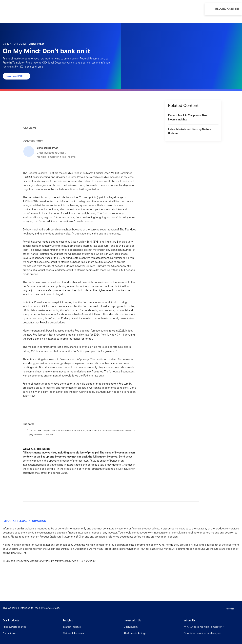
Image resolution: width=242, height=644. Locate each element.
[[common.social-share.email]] (42, 483)
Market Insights (72, 627)
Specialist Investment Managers (203, 633)
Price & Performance (14, 627)
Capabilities (9, 633)
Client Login (131, 627)
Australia (230, 609)
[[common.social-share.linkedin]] (31, 483)
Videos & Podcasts (74, 633)
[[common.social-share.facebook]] (25, 483)
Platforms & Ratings (135, 633)
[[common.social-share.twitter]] (36, 483)
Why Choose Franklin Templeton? (204, 627)
